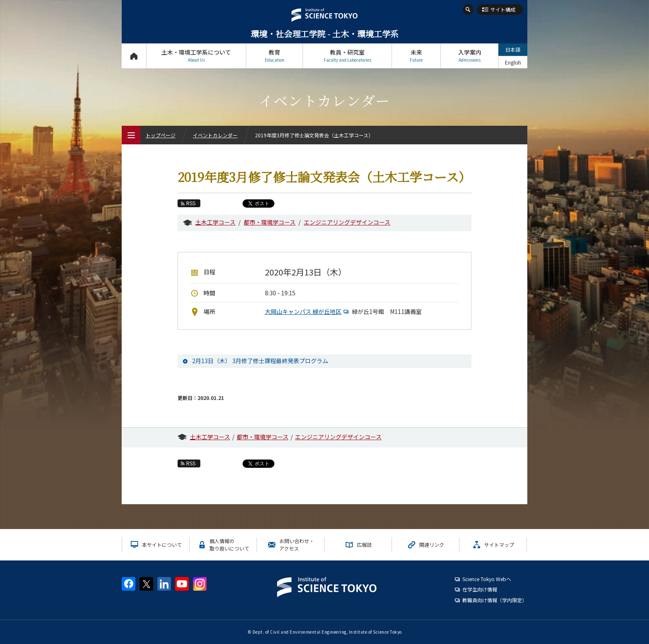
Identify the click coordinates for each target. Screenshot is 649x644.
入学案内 (470, 56)
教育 (274, 56)
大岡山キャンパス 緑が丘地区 (308, 311)
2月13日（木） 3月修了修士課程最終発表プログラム (260, 361)
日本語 (513, 49)
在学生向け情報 (480, 589)
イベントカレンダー (215, 135)
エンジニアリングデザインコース (347, 222)
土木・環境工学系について (196, 56)
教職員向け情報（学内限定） (495, 600)
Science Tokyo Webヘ (487, 579)
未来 (416, 56)
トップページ (134, 56)
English (513, 62)
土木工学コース (215, 222)
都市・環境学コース (270, 222)
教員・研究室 (347, 56)
